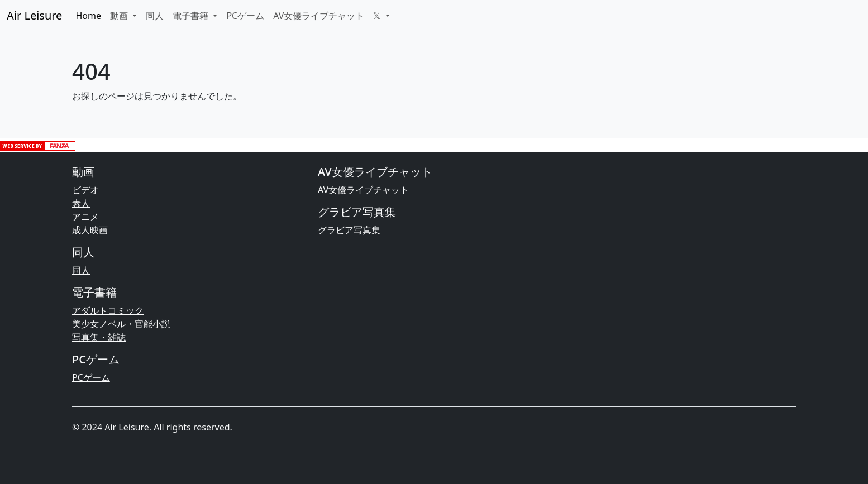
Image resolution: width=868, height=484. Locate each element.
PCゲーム (245, 16)
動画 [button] (120, 16)
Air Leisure (34, 15)
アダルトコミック (108, 310)
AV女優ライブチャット (319, 16)
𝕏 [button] (378, 16)
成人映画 (90, 230)
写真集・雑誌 (99, 337)
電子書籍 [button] (192, 16)
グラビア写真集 (349, 230)
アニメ (85, 217)
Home (88, 16)
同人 (155, 16)
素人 (81, 203)
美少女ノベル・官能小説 (121, 324)
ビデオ (85, 190)
